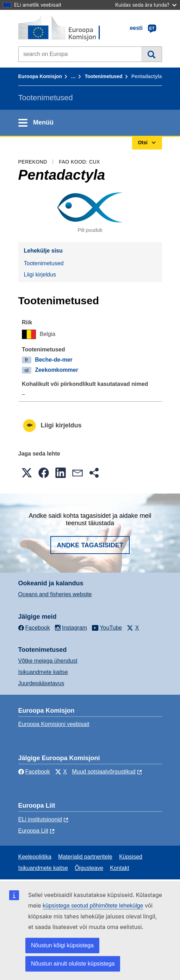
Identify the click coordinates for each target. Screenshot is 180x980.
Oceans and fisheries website (55, 594)
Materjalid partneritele (85, 857)
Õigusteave (89, 868)
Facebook (34, 772)
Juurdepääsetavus (41, 683)
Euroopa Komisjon (40, 76)
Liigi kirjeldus (40, 275)
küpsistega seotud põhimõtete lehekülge (93, 906)
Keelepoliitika (35, 857)
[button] (27, 473)
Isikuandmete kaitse (43, 672)
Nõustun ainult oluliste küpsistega (73, 964)
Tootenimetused (103, 76)
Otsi (151, 54)
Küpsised (131, 857)
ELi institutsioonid (40, 819)
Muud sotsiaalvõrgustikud (104, 772)
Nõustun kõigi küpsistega (62, 945)
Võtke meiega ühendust (48, 661)
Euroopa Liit (33, 831)
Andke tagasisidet (90, 545)
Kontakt (119, 868)
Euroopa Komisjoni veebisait (54, 724)
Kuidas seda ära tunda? (146, 5)
